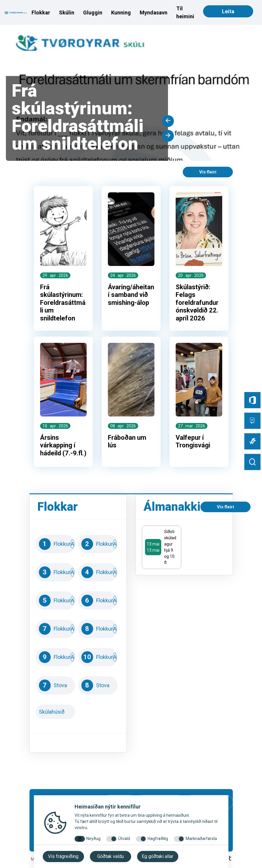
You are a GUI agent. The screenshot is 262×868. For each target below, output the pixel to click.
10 (98, 658)
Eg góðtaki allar (158, 856)
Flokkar (41, 13)
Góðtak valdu (111, 856)
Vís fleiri (208, 172)
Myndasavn (154, 13)
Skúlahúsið (55, 712)
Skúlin (67, 13)
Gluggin (93, 13)
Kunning (121, 13)
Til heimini (185, 12)
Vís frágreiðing (63, 856)
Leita (228, 11)
